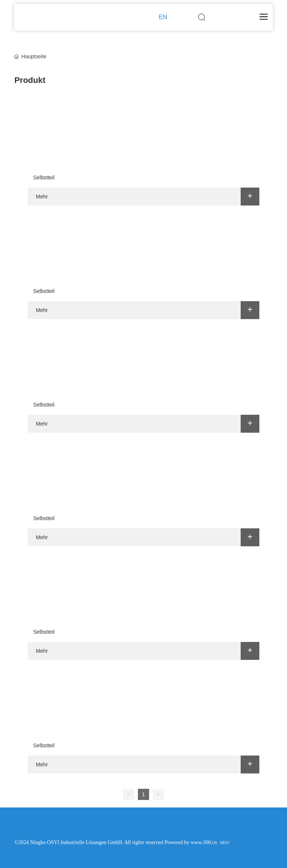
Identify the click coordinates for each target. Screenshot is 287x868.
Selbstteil (44, 177)
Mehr (42, 197)
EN (163, 17)
